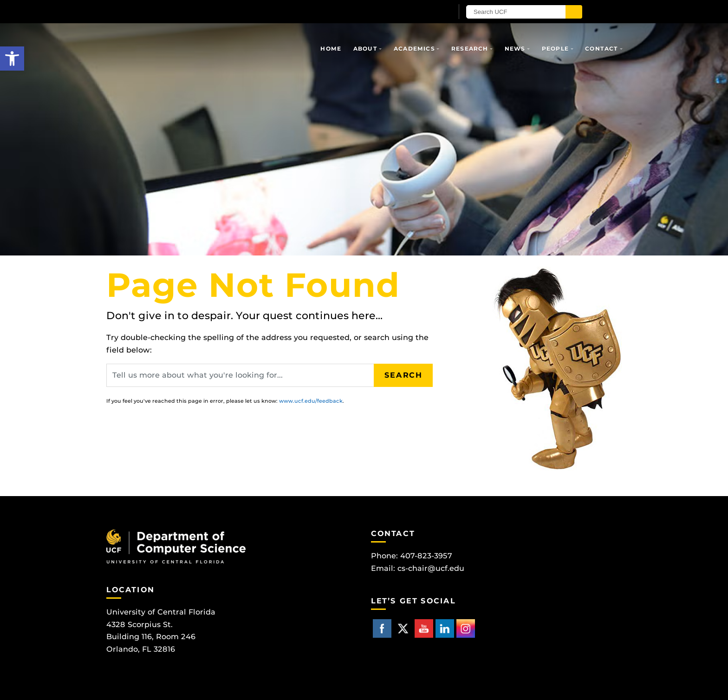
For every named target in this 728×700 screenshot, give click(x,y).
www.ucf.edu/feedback (311, 401)
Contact (601, 49)
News (515, 49)
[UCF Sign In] (423, 12)
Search (403, 375)
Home (331, 49)
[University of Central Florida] (214, 11)
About (365, 49)
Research (470, 49)
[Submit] (574, 12)
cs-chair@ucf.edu (431, 568)
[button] (12, 59)
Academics (414, 49)
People (555, 49)
